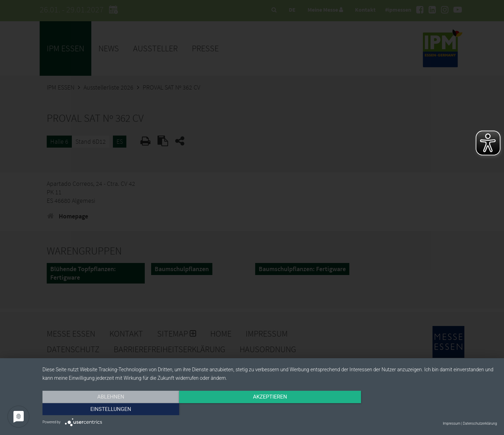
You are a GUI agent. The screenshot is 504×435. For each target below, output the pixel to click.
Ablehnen (110, 409)
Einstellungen (429, 409)
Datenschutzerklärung (480, 423)
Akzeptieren (270, 409)
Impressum (452, 423)
